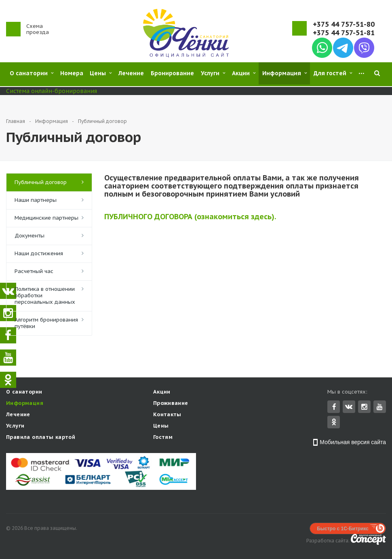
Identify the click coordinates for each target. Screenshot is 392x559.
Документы (30, 236)
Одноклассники (334, 422)
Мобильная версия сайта (353, 443)
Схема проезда (38, 29)
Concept (368, 540)
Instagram (364, 408)
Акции (162, 393)
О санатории (24, 393)
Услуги (15, 427)
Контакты (167, 415)
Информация (25, 404)
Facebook (334, 408)
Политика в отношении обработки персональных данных (45, 295)
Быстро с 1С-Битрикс (343, 529)
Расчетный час (34, 271)
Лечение (18, 415)
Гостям (163, 438)
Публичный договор (41, 182)
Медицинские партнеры (46, 218)
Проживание (171, 404)
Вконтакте (349, 407)
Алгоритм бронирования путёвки (46, 323)
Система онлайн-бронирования (52, 91)
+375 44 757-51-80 (344, 24)
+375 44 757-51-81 (344, 33)
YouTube (380, 408)
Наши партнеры (36, 200)
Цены (161, 427)
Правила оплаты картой (41, 438)
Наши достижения (39, 253)
